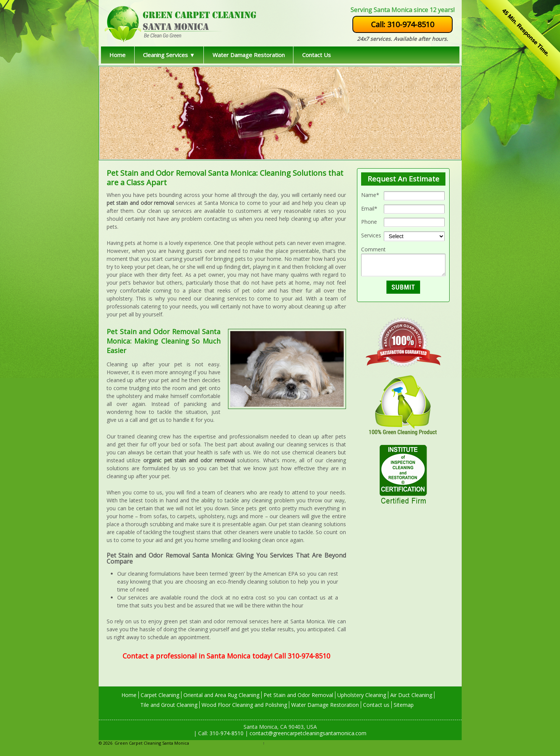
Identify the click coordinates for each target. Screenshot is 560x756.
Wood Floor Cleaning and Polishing (244, 705)
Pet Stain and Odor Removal (298, 695)
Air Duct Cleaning (411, 695)
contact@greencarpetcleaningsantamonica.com (307, 733)
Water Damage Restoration (249, 55)
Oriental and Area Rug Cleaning (221, 695)
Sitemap (404, 705)
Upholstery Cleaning (362, 695)
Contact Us (316, 55)
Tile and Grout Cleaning (169, 705)
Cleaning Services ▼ (169, 55)
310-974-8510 (226, 733)
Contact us (376, 705)
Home (117, 55)
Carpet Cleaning (160, 695)
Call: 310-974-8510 (403, 24)
